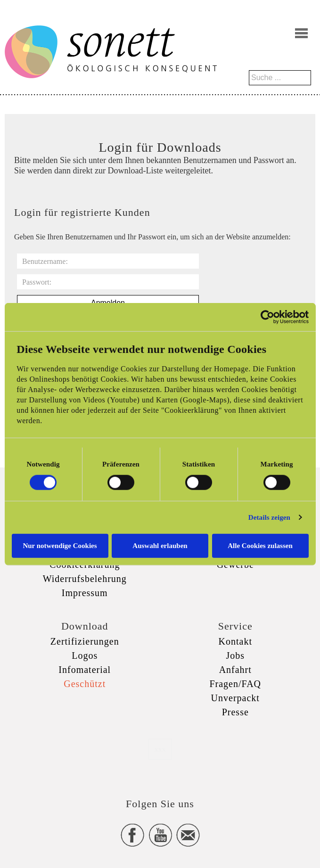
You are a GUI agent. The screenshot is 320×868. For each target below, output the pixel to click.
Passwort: (37, 282)
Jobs (235, 655)
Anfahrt (235, 670)
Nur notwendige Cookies (60, 545)
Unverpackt (235, 698)
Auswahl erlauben (160, 545)
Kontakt (235, 641)
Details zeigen (269, 517)
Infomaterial (85, 670)
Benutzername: (45, 261)
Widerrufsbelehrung (85, 579)
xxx (160, 749)
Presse (235, 712)
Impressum (85, 593)
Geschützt (85, 684)
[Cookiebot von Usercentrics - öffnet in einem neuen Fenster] (267, 317)
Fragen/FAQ (235, 684)
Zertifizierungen (85, 641)
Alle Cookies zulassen (260, 545)
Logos (85, 655)
